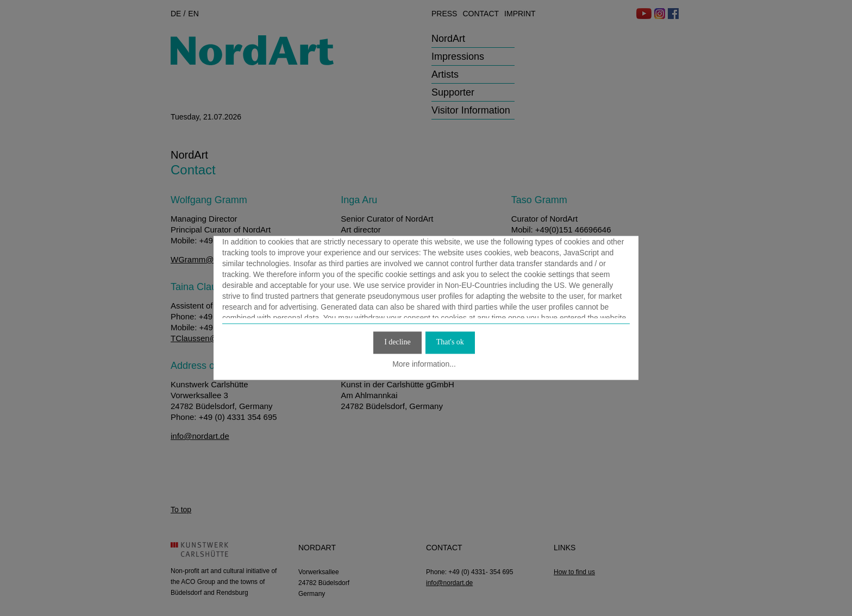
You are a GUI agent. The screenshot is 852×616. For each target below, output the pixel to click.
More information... (424, 364)
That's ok (450, 342)
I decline (397, 342)
